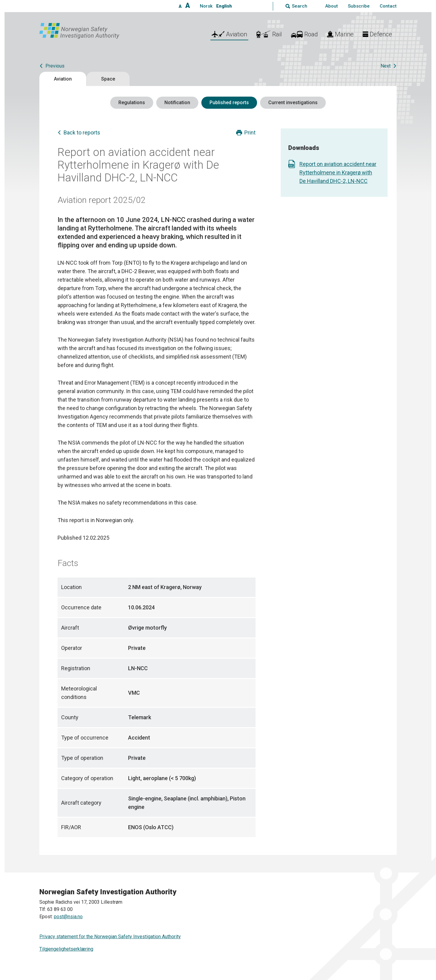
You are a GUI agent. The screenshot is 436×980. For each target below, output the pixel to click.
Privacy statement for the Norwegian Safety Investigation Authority (110, 937)
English (224, 6)
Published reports (229, 103)
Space (108, 79)
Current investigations (293, 103)
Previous (55, 66)
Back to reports (82, 132)
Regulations (132, 103)
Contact (388, 6)
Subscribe (359, 6)
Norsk (206, 6)
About (332, 6)
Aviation (63, 79)
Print (250, 132)
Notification (177, 103)
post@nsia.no (68, 917)
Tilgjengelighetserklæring (66, 949)
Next (386, 66)
